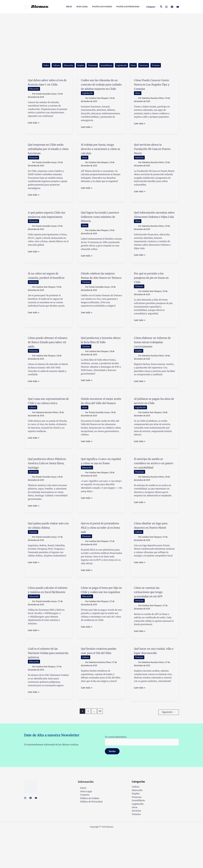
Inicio (81, 824)
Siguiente (169, 749)
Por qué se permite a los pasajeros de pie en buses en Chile (154, 299)
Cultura (51, 66)
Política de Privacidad (89, 838)
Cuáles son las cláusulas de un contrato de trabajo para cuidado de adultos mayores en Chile (101, 89)
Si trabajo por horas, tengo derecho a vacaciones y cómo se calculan (99, 160)
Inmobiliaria (107, 66)
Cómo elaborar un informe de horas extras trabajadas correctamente (154, 365)
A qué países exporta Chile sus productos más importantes (48, 230)
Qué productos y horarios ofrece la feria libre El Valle (100, 363)
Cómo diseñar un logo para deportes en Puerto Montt (154, 557)
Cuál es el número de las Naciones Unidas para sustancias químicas (48, 690)
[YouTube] (178, 7)
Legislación (124, 66)
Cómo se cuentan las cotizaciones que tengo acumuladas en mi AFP (153, 626)
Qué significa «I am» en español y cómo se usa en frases (101, 493)
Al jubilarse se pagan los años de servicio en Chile (154, 428)
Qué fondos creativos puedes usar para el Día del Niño (100, 690)
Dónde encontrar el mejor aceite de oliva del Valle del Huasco (101, 428)
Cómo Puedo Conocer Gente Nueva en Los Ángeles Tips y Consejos (154, 85)
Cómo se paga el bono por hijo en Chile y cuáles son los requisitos (101, 626)
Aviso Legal (84, 828)
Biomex (40, 7)
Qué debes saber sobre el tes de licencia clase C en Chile (48, 85)
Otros (137, 66)
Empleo (78, 66)
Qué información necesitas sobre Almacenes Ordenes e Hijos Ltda (152, 232)
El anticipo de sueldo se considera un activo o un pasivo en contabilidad (154, 493)
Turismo (162, 66)
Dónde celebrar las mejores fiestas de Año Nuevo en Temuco (100, 299)
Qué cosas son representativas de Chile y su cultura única (48, 428)
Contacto (83, 831)
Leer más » (34, 128)
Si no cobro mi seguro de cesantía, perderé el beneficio (48, 299)
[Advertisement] (101, 34)
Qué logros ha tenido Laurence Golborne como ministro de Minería (98, 232)
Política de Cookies (87, 835)
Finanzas (91, 66)
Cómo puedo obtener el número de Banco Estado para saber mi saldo (47, 365)
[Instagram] (166, 7)
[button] (151, 7)
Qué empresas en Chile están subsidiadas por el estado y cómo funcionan (48, 160)
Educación (64, 66)
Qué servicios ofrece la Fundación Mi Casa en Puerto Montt (153, 158)
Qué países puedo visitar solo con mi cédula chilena (48, 557)
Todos (40, 66)
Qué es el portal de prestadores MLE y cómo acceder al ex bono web (101, 559)
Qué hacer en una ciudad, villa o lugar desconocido (150, 690)
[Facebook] (172, 7)
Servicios (149, 66)
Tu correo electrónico (142, 777)
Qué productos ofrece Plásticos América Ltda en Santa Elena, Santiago (48, 493)
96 (100, 749)
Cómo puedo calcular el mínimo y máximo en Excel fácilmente (47, 626)
